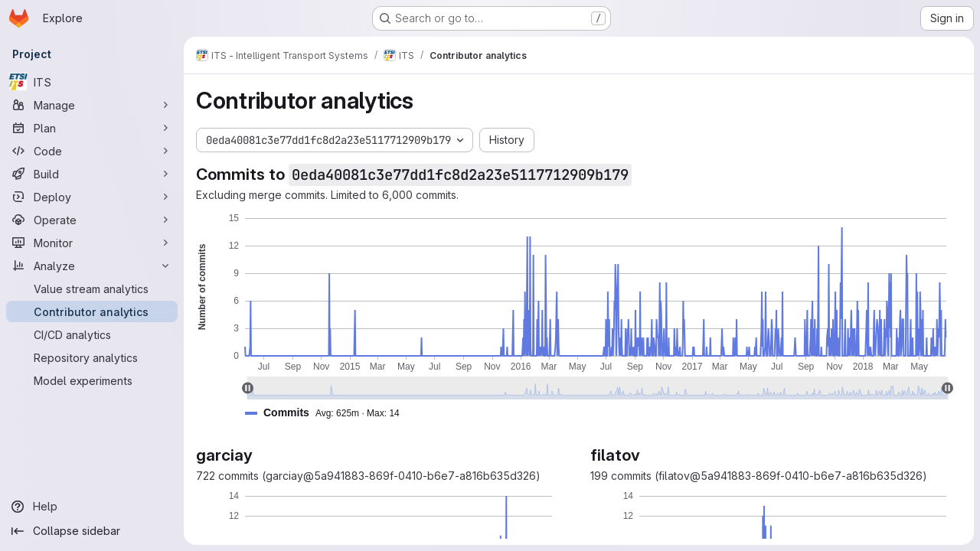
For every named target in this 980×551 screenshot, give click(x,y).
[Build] (92, 174)
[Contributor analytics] (92, 311)
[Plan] (92, 128)
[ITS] (92, 82)
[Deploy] (92, 197)
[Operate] (92, 220)
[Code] (92, 151)
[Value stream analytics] (92, 289)
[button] (328, 413)
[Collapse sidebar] (92, 531)
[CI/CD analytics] (92, 334)
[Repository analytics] (92, 357)
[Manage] (92, 105)
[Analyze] (92, 266)
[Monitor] (92, 243)
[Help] (92, 507)
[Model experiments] (92, 380)
